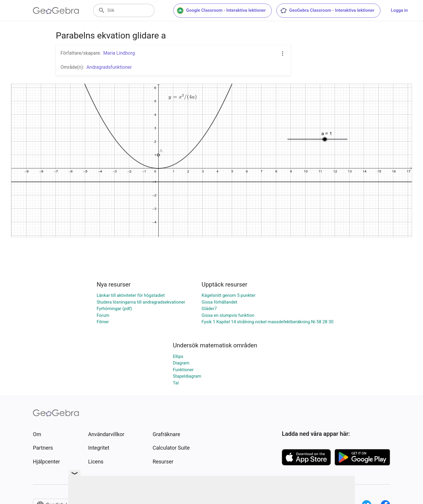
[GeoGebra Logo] (56, 11)
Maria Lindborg (119, 53)
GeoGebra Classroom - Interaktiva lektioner (327, 11)
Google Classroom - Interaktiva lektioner (221, 11)
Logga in (399, 10)
